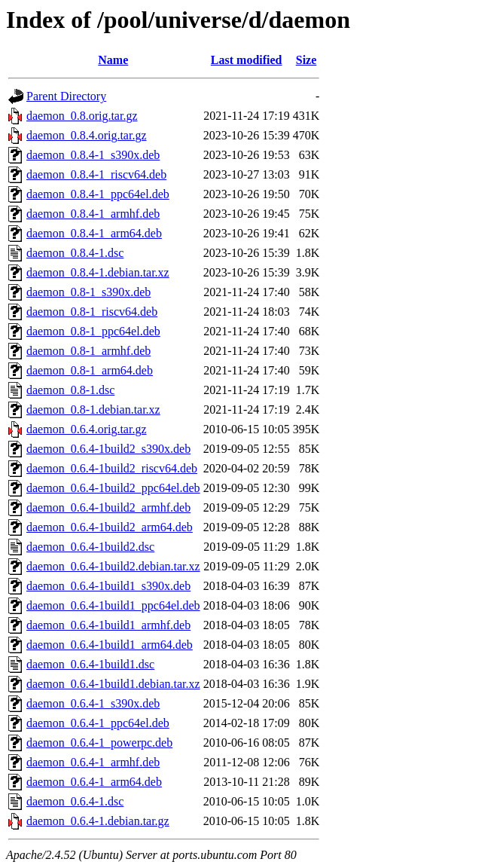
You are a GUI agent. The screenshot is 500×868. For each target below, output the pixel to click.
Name (113, 60)
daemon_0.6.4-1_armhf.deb (93, 762)
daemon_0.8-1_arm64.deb (90, 370)
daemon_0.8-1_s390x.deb (88, 292)
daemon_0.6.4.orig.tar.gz (87, 429)
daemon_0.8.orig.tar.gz (82, 116)
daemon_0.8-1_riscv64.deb (92, 312)
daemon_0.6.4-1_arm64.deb (94, 782)
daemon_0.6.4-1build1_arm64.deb (110, 645)
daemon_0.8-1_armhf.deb (88, 351)
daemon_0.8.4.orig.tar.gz (87, 135)
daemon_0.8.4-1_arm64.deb (94, 233)
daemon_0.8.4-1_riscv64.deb (96, 174)
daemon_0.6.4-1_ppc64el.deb (98, 723)
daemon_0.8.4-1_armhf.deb (93, 214)
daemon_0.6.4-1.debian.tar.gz (98, 821)
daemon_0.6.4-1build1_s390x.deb (108, 586)
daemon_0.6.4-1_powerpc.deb (99, 743)
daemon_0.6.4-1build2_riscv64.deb (112, 468)
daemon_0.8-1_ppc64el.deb (93, 331)
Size (306, 60)
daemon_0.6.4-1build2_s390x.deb (108, 449)
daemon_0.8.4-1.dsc (75, 253)
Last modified (247, 60)
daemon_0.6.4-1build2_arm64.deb (110, 527)
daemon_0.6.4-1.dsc (75, 801)
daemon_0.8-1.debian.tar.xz (93, 410)
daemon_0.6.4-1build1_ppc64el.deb (113, 605)
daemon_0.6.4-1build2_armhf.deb (108, 507)
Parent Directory (66, 96)
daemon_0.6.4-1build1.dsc (90, 664)
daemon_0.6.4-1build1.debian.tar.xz (113, 684)
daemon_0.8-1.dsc (70, 390)
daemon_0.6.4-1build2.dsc (90, 547)
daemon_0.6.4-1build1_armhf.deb (108, 625)
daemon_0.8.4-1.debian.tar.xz (98, 272)
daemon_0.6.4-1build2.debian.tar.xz (113, 566)
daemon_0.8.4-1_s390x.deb (93, 155)
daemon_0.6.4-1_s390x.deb (93, 703)
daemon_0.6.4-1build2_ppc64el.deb (113, 488)
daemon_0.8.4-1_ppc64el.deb (98, 194)
